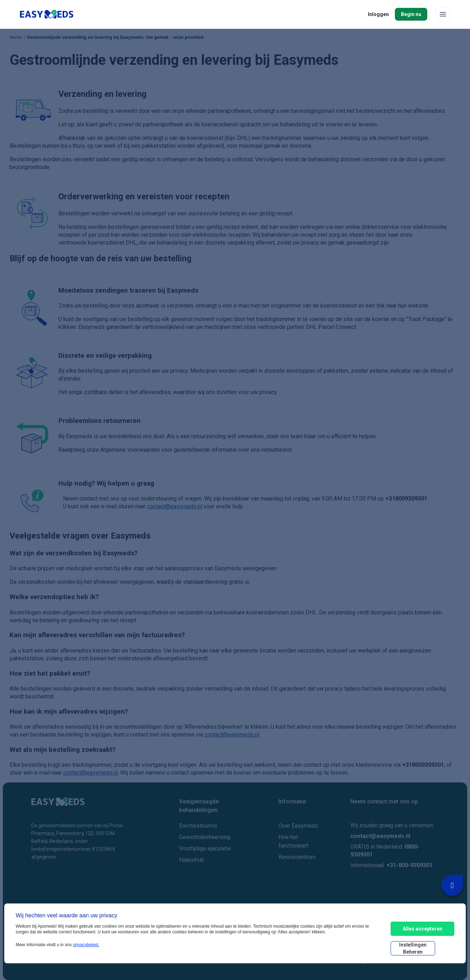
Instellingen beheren (413, 948)
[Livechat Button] (452, 885)
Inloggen (378, 14)
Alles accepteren (422, 929)
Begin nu (411, 14)
